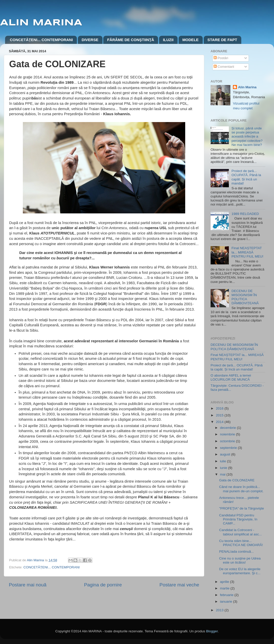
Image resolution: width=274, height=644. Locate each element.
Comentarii (224, 67)
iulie (224, 461)
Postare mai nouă (28, 585)
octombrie (228, 441)
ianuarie (227, 601)
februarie (227, 595)
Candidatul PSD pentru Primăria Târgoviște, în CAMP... (238, 519)
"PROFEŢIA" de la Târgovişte (242, 508)
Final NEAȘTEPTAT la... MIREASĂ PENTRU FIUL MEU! (247, 252)
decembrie (228, 428)
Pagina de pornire (103, 585)
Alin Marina (247, 87)
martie (225, 588)
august (226, 454)
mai (223, 474)
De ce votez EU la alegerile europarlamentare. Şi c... (240, 571)
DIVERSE (90, 40)
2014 (220, 422)
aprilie (225, 582)
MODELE (191, 40)
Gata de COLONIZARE (237, 480)
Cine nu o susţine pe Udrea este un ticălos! (240, 560)
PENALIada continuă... (237, 552)
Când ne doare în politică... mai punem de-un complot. (241, 489)
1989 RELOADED (245, 214)
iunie (224, 468)
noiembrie (228, 434)
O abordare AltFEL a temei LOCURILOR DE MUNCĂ (231, 377)
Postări (221, 58)
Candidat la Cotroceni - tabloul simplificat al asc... (241, 532)
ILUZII (168, 40)
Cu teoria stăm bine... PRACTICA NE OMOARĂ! (241, 543)
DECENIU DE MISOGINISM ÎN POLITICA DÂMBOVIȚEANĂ (245, 297)
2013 (220, 610)
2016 (220, 408)
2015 (220, 415)
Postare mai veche (179, 585)
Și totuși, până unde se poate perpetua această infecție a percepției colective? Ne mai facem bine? (247, 137)
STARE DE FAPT (222, 40)
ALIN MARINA (41, 23)
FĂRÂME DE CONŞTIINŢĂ (131, 40)
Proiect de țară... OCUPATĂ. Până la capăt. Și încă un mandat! (246, 177)
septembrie (229, 448)
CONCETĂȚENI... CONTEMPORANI (41, 40)
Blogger (212, 631)
